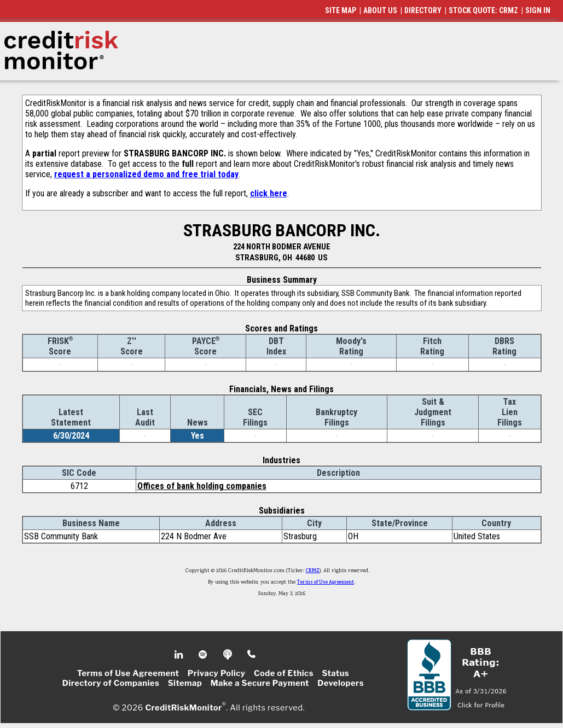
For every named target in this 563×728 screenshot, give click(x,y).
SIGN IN (538, 10)
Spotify (204, 655)
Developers (341, 683)
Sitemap (185, 683)
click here (269, 193)
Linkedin (180, 655)
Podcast (228, 655)
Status (335, 673)
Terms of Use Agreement (326, 583)
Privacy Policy (217, 673)
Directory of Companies (111, 683)
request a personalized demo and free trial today (146, 174)
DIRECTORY (423, 10)
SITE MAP (341, 10)
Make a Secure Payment (260, 683)
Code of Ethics (284, 673)
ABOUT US (380, 10)
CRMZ (313, 571)
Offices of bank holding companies (202, 486)
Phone (252, 655)
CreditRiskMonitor (183, 707)
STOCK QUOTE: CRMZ (483, 10)
